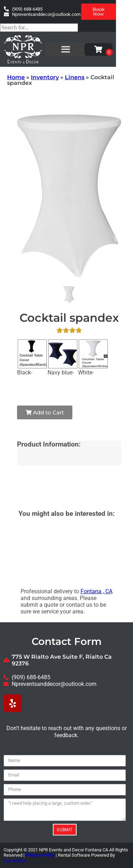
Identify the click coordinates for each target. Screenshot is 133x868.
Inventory (45, 77)
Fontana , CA (96, 591)
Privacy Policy (40, 855)
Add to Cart (45, 412)
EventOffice (15, 861)
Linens (75, 77)
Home (16, 77)
